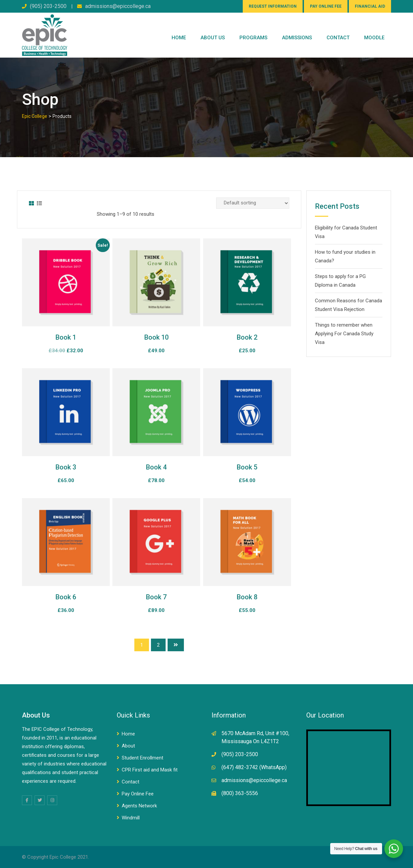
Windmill (131, 818)
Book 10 (156, 337)
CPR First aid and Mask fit (150, 770)
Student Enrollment (142, 758)
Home (179, 38)
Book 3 (66, 467)
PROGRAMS (253, 38)
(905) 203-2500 (48, 6)
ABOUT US (213, 38)
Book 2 (247, 337)
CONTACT (338, 38)
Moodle (374, 38)
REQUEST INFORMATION (273, 6)
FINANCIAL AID (370, 6)
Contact (131, 782)
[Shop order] (253, 203)
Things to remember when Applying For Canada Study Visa (344, 334)
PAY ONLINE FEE (326, 6)
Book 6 (66, 597)
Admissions (297, 38)
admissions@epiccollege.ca (118, 6)
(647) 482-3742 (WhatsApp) (254, 767)
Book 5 (247, 467)
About (128, 746)
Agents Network (139, 806)
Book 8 (247, 597)
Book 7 (156, 597)
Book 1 (66, 337)
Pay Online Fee (138, 794)
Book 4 (156, 467)
